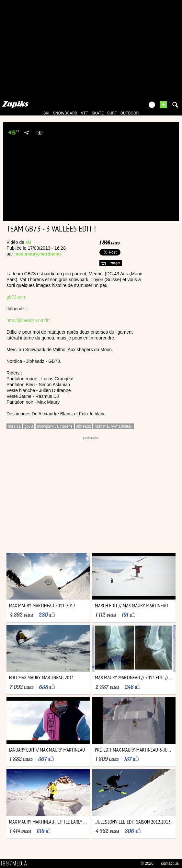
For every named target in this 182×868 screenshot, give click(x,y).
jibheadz (84, 426)
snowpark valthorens (55, 426)
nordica (14, 426)
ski (46, 113)
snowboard (65, 113)
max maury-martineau (114, 426)
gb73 (29, 426)
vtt (85, 113)
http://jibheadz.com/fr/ (28, 320)
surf (112, 113)
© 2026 (147, 863)
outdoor (130, 113)
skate (98, 113)
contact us (170, 863)
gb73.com (16, 297)
